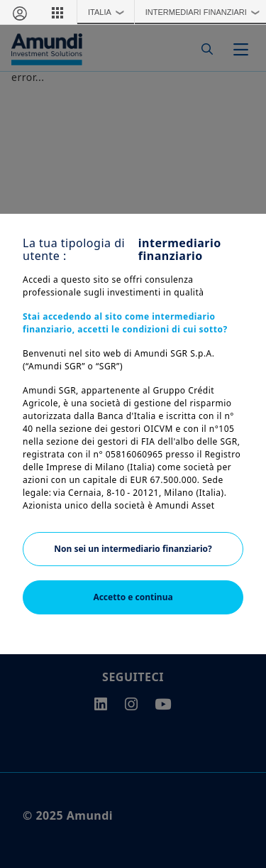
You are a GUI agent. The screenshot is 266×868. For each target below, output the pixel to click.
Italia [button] (109, 12)
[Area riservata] (19, 12)
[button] (57, 12)
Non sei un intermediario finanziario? (133, 549)
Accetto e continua (133, 597)
